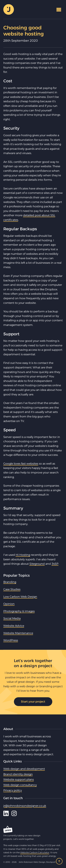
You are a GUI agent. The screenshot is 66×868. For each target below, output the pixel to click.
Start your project (33, 702)
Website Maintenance (18, 633)
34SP (55, 564)
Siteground (37, 564)
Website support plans (19, 779)
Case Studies (12, 589)
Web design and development (24, 769)
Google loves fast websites (21, 464)
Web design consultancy (20, 785)
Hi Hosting (23, 555)
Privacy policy (13, 790)
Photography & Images (19, 611)
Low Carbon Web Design (20, 597)
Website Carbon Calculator (35, 853)
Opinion (9, 604)
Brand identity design (18, 774)
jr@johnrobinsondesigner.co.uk (25, 806)
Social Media (12, 618)
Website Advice (14, 626)
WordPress (11, 640)
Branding (10, 582)
